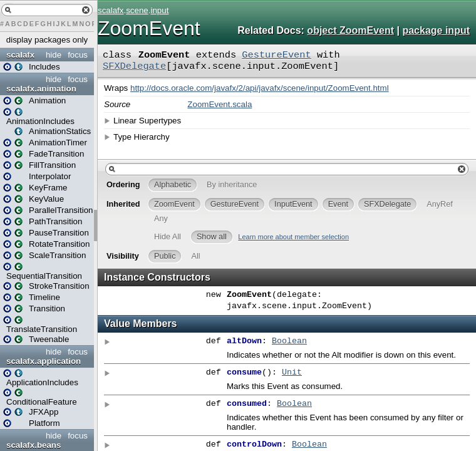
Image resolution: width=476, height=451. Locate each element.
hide (54, 55)
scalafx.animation (41, 89)
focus (78, 55)
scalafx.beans (34, 445)
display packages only (47, 40)
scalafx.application (44, 361)
